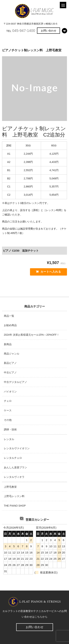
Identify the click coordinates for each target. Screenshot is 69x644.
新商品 (8, 344)
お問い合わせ (49, 31)
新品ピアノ (10, 363)
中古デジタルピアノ (15, 382)
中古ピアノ (10, 372)
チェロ (8, 401)
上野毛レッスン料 (14, 496)
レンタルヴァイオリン (17, 448)
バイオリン (10, 392)
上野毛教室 (10, 487)
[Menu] (63, 5)
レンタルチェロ (13, 458)
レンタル (9, 439)
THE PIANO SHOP (15, 506)
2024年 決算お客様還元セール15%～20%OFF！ (32, 335)
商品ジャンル (12, 354)
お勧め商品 (10, 325)
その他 (8, 420)
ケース (8, 410)
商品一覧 (9, 316)
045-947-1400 (24, 31)
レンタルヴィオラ (14, 477)
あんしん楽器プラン (15, 467)
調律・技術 (10, 429)
